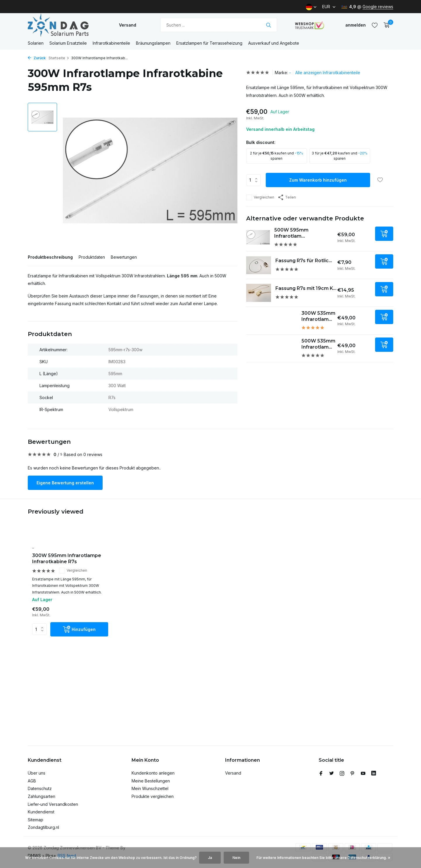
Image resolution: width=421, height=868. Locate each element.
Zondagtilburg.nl (43, 827)
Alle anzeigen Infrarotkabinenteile (328, 73)
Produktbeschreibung (50, 257)
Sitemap (36, 820)
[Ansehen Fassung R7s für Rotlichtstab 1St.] (259, 265)
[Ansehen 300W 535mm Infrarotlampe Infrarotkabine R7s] (272, 321)
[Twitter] (332, 774)
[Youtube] (363, 774)
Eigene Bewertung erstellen (65, 483)
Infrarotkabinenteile (111, 43)
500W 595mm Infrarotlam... (291, 233)
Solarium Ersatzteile (68, 43)
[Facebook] (321, 774)
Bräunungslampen (153, 43)
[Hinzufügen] (384, 234)
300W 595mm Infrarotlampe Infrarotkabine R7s (67, 559)
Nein (236, 858)
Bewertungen (124, 257)
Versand (128, 25)
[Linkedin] (374, 774)
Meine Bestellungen (151, 781)
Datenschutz (40, 788)
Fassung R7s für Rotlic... (304, 261)
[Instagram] (342, 774)
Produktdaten (92, 257)
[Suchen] (219, 25)
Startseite (59, 58)
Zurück (37, 58)
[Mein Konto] (356, 25)
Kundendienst (41, 812)
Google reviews (378, 7)
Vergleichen (260, 197)
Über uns (37, 773)
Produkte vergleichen (153, 796)
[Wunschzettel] (375, 25)
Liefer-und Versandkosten (53, 804)
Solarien (36, 43)
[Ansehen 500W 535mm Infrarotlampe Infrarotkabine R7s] (272, 348)
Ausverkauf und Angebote (274, 43)
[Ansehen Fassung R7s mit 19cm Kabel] (259, 293)
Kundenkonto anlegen (153, 773)
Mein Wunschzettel (150, 788)
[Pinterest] (353, 774)
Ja (210, 858)
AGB (32, 781)
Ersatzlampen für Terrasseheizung (209, 43)
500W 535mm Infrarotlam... (318, 344)
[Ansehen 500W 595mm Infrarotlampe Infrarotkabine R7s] (258, 237)
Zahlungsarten (42, 796)
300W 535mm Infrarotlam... (318, 316)
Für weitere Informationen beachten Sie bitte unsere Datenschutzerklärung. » (323, 858)
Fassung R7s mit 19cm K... (306, 288)
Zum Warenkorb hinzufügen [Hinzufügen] (318, 180)
